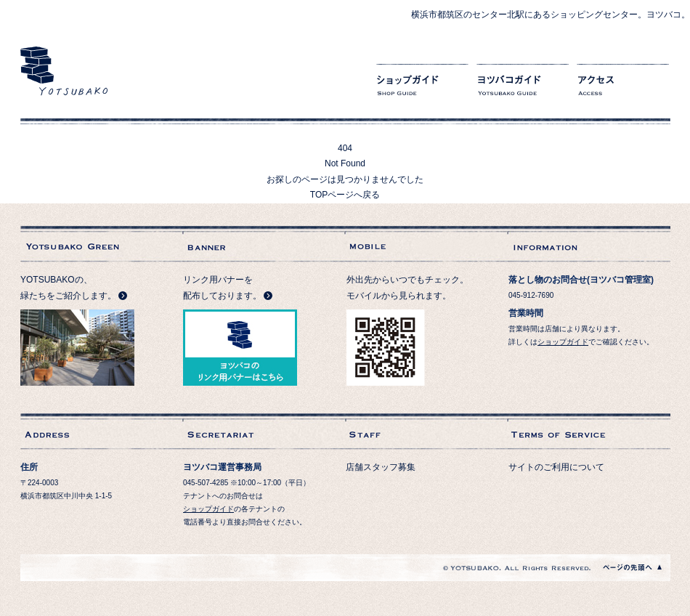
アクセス (623, 87)
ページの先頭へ (632, 567)
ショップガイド (422, 87)
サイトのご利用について (556, 467)
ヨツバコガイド (523, 87)
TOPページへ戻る (345, 195)
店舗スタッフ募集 (381, 467)
